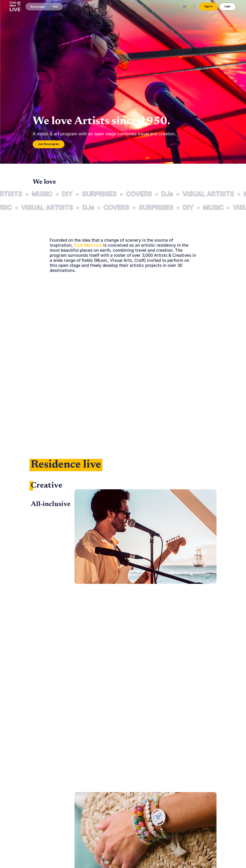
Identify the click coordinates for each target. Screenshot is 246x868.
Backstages (38, 7)
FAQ (55, 7)
